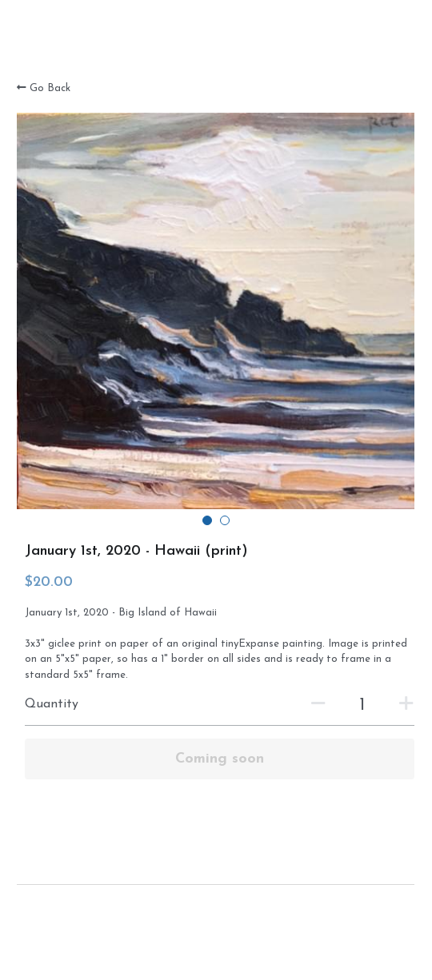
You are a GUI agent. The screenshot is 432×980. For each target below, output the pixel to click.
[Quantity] (362, 705)
